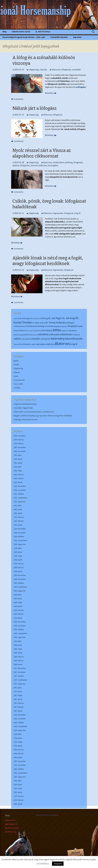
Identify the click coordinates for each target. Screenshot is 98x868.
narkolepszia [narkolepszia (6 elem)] (72, 331)
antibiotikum (59, 162)
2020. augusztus (20, 544)
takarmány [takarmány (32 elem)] (58, 338)
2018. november (20, 626)
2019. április (18, 606)
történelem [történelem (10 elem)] (26, 344)
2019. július (18, 595)
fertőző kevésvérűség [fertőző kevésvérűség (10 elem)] (35, 326)
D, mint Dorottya (43, 32)
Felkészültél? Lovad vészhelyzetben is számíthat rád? (34, 412)
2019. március (19, 610)
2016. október (19, 722)
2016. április (18, 746)
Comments (18, 99)
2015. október (19, 769)
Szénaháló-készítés (59, 37)
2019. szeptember (20, 587)
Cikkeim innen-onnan (21, 32)
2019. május (18, 602)
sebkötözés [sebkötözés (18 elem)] (66, 334)
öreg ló (77, 213)
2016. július (18, 734)
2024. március (19, 440)
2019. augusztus (20, 591)
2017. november (20, 672)
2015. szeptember (20, 773)
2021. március (19, 517)
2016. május (18, 742)
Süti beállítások (43, 863)
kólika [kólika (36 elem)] (57, 330)
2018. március (19, 657)
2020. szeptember (20, 540)
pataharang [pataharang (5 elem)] (18, 335)
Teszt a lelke (18, 384)
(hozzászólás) (12, 828)
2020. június (18, 552)
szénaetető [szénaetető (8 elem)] (26, 339)
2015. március (19, 796)
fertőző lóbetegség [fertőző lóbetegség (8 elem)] (52, 326)
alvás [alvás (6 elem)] (20, 318)
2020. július (18, 548)
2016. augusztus (20, 730)
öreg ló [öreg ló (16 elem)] (74, 344)
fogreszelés (58, 213)
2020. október (19, 536)
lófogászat (66, 69)
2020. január (18, 571)
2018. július (18, 641)
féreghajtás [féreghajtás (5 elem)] (64, 326)
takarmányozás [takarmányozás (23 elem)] (74, 338)
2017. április (18, 699)
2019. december (20, 575)
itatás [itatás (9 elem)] (80, 326)
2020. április (18, 560)
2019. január (18, 618)
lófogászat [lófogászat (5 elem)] (64, 331)
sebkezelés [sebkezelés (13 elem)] (54, 334)
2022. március (19, 474)
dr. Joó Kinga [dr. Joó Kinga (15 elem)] (69, 318)
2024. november (20, 436)
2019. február (19, 614)
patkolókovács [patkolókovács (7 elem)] (27, 335)
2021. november (20, 490)
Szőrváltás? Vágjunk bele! (23, 408)
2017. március (19, 703)
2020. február (19, 567)
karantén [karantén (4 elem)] (31, 331)
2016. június (18, 738)
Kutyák (16, 364)
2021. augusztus (20, 502)
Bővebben (51, 93)
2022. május (18, 471)
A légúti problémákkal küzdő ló (25, 404)
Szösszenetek (19, 380)
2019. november (20, 579)
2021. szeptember (20, 498)
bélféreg (69, 162)
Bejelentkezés (10, 820)
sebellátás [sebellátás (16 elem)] (43, 334)
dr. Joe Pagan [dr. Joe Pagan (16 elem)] (55, 318)
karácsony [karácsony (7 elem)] (37, 330)
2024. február (19, 443)
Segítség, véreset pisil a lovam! (26, 419)
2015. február (19, 800)
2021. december (20, 486)
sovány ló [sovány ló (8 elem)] (76, 335)
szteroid (34, 165)
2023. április (18, 459)
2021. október (19, 494)
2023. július (18, 455)
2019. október (19, 583)
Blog (4, 32)
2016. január (18, 757)
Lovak (16, 376)
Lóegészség (34, 69)
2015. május (18, 788)
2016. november (20, 719)
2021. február (19, 521)
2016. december (20, 715)
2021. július (18, 505)
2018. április (18, 653)
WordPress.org (11, 832)
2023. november (20, 451)
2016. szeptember (20, 726)
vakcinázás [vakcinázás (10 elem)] (40, 344)
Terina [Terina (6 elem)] (16, 344)
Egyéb (16, 361)
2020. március (19, 564)
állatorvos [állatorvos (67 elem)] (62, 344)
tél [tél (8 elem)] (19, 344)
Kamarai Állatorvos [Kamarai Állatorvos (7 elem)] (21, 330)
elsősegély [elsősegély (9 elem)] (70, 323)
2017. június (18, 691)
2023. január (18, 463)
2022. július (18, 467)
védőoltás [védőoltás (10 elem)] (50, 344)
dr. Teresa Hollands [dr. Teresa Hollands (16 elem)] (55, 322)
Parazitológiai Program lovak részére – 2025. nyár (24, 37)
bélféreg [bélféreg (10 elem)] (44, 318)
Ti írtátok (17, 388)
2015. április (18, 792)
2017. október (19, 676)
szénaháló (76, 69)
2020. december (20, 529)
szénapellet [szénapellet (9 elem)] (45, 339)
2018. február (19, 660)
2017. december (20, 668)
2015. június (18, 784)
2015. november (20, 765)
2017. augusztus (20, 684)
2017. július (18, 688)
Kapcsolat (77, 37)
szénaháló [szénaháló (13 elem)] (35, 339)
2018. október (19, 629)
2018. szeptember (20, 633)
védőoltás (43, 165)
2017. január (18, 711)
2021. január (18, 525)
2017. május (18, 695)
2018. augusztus (20, 637)
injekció (16, 165)
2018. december (20, 622)
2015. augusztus (20, 777)
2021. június (18, 509)
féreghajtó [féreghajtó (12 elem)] (72, 326)
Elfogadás (58, 864)
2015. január (18, 804)
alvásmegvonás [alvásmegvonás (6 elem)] (27, 318)
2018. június (18, 645)
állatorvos (56, 69)
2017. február (19, 707)
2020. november (20, 533)
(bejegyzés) (11, 824)
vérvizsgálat (53, 165)
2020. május (18, 556)
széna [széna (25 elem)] (17, 338)
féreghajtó (78, 162)
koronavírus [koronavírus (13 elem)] (47, 330)
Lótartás (43, 69)
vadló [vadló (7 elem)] (33, 344)
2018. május (18, 649)
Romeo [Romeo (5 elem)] (35, 335)
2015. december (20, 761)
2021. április (18, 513)
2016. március (19, 750)
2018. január (18, 664)
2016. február (19, 753)
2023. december (20, 447)
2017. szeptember (20, 680)
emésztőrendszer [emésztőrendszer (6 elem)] (19, 326)
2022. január (18, 482)
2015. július (18, 781)
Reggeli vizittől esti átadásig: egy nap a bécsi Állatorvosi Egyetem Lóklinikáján (43, 416)
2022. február (19, 478)
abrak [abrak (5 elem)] (16, 318)
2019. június (18, 598)
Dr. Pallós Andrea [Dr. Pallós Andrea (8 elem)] (39, 323)
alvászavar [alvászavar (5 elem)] (36, 318)
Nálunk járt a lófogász (35, 108)
